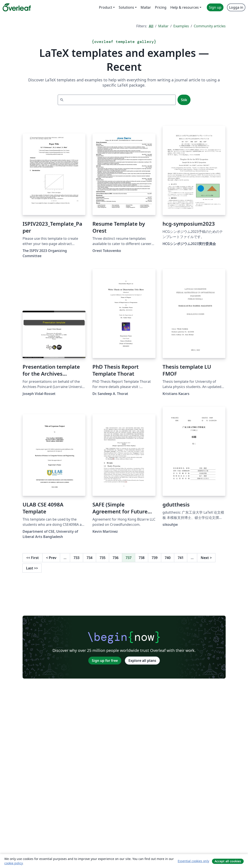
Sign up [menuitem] (215, 7)
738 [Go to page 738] (142, 558)
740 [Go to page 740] (168, 558)
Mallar (163, 26)
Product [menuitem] (106, 7)
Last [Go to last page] (32, 568)
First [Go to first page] (33, 558)
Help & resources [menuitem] (185, 7)
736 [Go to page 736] (116, 558)
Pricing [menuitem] (161, 7)
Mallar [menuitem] (146, 7)
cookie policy (13, 863)
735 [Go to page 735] (103, 558)
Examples (181, 26)
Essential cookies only (193, 861)
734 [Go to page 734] (90, 558)
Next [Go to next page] (206, 558)
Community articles (210, 26)
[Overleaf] (17, 7)
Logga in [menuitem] (236, 7)
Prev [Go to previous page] (51, 558)
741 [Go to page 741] (181, 558)
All (151, 26)
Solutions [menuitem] (126, 7)
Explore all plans (142, 661)
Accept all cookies (228, 861)
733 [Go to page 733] (76, 558)
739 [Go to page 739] (155, 558)
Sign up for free (105, 661)
